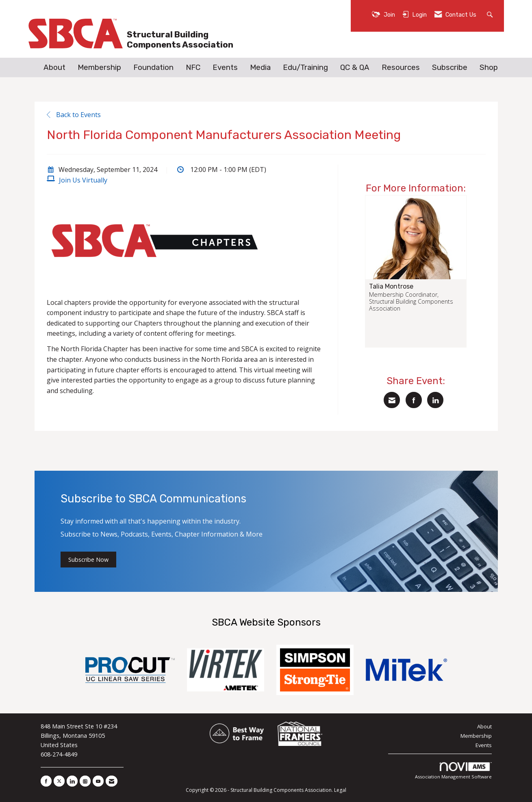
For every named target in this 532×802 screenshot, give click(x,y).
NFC (193, 67)
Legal (340, 790)
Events (225, 67)
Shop (489, 67)
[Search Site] (491, 14)
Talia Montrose (391, 287)
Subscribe (450, 67)
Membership (99, 67)
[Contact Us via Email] (112, 781)
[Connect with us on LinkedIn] (72, 781)
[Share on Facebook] (414, 400)
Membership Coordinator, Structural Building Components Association (411, 302)
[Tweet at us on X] (59, 781)
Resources (401, 67)
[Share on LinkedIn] (435, 400)
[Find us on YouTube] (98, 781)
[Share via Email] (392, 400)
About (54, 67)
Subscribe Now (88, 560)
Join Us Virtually (83, 180)
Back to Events (74, 115)
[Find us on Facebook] (46, 781)
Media (260, 67)
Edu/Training (305, 67)
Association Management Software (453, 771)
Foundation (153, 67)
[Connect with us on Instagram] (85, 781)
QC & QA (355, 67)
